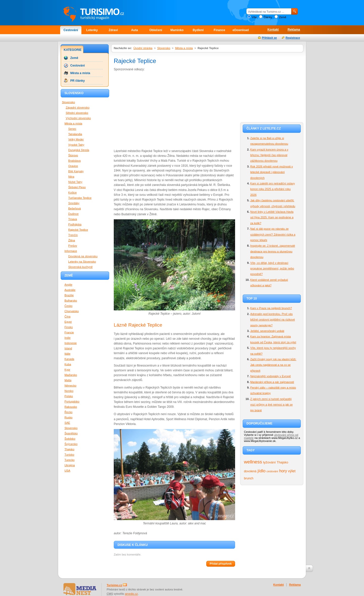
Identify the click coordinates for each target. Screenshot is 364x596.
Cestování (71, 30)
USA (67, 471)
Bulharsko (71, 301)
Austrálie (70, 290)
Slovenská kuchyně (80, 267)
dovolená (250, 471)
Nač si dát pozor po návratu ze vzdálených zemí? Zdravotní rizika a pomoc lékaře (273, 234)
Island (68, 348)
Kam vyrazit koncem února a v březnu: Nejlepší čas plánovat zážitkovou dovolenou (269, 155)
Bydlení (198, 30)
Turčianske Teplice (80, 198)
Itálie (67, 354)
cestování (272, 471)
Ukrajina (70, 465)
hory (283, 471)
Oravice (73, 166)
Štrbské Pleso (77, 187)
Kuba (68, 364)
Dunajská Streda (79, 150)
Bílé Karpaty (76, 171)
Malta (68, 380)
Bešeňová (75, 208)
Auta (135, 30)
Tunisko (69, 455)
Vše (254, 17)
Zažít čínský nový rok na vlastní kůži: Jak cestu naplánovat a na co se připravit (273, 365)
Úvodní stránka (143, 48)
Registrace (293, 38)
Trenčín (73, 235)
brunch (249, 478)
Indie (67, 338)
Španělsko (71, 433)
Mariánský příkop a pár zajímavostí (272, 382)
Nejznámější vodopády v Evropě (270, 376)
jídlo (262, 471)
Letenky (92, 30)
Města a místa (184, 48)
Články (268, 17)
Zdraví (113, 30)
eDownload (241, 30)
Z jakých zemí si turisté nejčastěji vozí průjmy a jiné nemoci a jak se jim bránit (271, 405)
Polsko (69, 396)
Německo (70, 386)
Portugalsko (72, 401)
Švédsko (70, 439)
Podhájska (75, 224)
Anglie (68, 285)
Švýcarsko (71, 444)
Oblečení (156, 30)
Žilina (72, 240)
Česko (69, 306)
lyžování (269, 462)
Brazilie (69, 295)
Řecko (69, 412)
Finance (219, 30)
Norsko (69, 391)
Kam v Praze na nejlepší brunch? (271, 308)
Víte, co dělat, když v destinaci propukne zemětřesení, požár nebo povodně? (272, 269)
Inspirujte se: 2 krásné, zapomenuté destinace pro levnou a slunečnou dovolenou (273, 251)
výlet (292, 471)
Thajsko (282, 462)
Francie (69, 332)
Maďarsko (71, 375)
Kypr (67, 370)
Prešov (73, 246)
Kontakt (273, 30)
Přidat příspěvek (221, 564)
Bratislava (74, 161)
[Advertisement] (156, 110)
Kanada (69, 359)
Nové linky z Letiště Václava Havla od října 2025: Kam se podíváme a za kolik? (272, 217)
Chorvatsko (72, 311)
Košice (73, 193)
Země (283, 17)
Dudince (73, 214)
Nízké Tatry (75, 182)
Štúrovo (73, 155)
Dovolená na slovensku (83, 256)
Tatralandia (75, 134)
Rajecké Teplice (78, 230)
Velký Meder (76, 139)
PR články (77, 81)
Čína (67, 316)
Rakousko (71, 407)
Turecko (70, 460)
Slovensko (164, 48)
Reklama (294, 30)
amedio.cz (131, 594)
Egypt (68, 322)
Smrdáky (74, 203)
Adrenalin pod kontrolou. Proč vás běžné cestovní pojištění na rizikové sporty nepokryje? (273, 320)
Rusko (69, 417)
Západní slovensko (78, 108)
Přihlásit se (269, 38)
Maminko (177, 30)
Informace (71, 251)
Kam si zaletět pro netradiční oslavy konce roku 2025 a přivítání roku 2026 (273, 189)
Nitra (71, 177)
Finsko (69, 327)
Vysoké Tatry (76, 145)
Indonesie (71, 343)
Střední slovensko (77, 113)
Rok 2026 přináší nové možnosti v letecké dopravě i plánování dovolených (272, 172)
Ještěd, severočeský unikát (267, 331)
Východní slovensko (78, 118)
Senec (72, 129)
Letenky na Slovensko (82, 262)
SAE (67, 423)
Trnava (73, 219)
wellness (253, 462)
